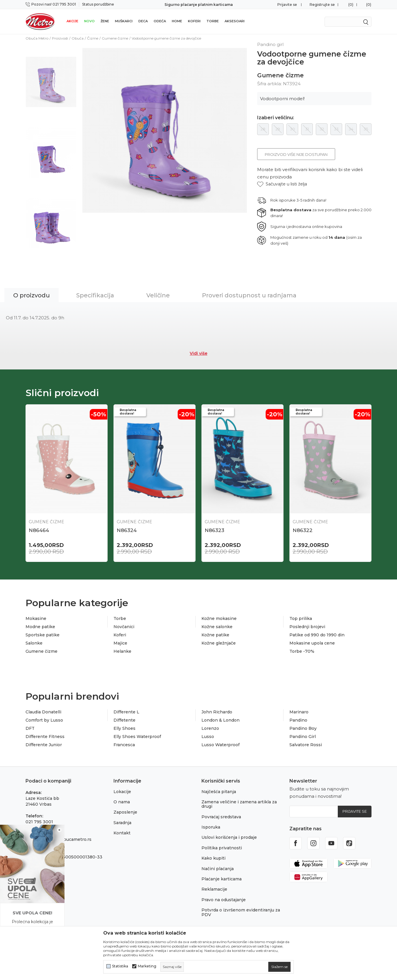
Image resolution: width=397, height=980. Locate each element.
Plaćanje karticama (222, 879)
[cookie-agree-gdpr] (279, 967)
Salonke (34, 643)
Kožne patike (215, 635)
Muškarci (124, 21)
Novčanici (124, 627)
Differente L (126, 712)
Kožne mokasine (219, 618)
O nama (122, 802)
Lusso (208, 737)
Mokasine (36, 618)
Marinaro (299, 712)
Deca (143, 21)
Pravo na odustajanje (224, 900)
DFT (30, 728)
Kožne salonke (217, 627)
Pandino (298, 720)
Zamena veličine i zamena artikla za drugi (239, 804)
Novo (89, 21)
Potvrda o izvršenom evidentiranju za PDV (241, 912)
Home (177, 21)
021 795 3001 (39, 822)
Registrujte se (322, 5)
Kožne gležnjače (219, 643)
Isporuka (211, 827)
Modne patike (40, 627)
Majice (120, 643)
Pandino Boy (303, 728)
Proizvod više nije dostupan (296, 154)
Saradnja (122, 823)
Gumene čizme (115, 38)
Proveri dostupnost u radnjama (249, 295)
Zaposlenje (125, 812)
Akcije (72, 21)
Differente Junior (44, 745)
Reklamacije (214, 889)
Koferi (194, 21)
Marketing (147, 966)
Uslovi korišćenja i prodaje (229, 837)
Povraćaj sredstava (221, 817)
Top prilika (301, 618)
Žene (105, 21)
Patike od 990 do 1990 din (317, 635)
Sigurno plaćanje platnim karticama (199, 5)
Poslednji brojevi (307, 627)
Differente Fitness (45, 737)
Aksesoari (235, 21)
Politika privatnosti (222, 848)
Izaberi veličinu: (276, 118)
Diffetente (124, 720)
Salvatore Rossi (306, 745)
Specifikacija (95, 295)
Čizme (93, 38)
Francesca (124, 745)
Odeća (160, 21)
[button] (282, 184)
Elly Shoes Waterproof (137, 737)
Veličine (158, 295)
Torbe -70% (302, 651)
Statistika (120, 966)
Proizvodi (60, 38)
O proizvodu (32, 295)
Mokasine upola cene (312, 643)
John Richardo (217, 712)
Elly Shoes (124, 728)
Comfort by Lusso (44, 720)
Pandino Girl (303, 737)
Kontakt (122, 833)
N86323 (214, 530)
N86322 (303, 530)
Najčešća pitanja (219, 792)
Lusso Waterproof (220, 745)
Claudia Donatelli (43, 712)
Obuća (78, 38)
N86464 (39, 530)
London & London (220, 720)
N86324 (127, 530)
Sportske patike (43, 635)
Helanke (122, 651)
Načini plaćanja (218, 869)
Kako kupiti (213, 858)
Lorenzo (210, 728)
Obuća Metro (37, 38)
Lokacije (122, 792)
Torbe (213, 21)
